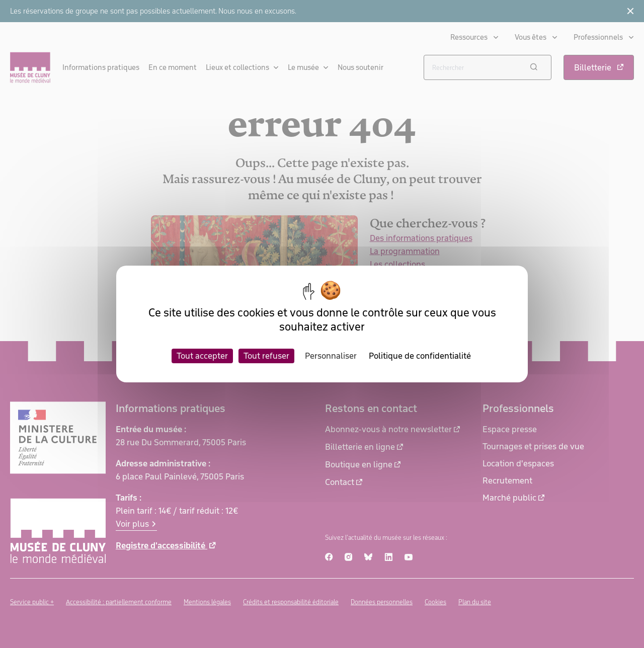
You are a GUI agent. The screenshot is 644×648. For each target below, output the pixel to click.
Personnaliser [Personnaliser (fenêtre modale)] (331, 356)
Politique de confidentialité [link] (420, 356)
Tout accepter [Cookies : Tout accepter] (202, 356)
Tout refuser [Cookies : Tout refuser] (266, 356)
